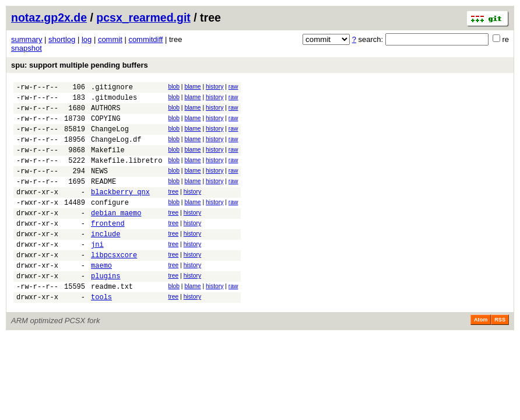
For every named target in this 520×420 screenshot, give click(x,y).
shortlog (62, 39)
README (103, 199)
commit (110, 39)
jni (97, 272)
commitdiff (145, 39)
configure (110, 223)
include (106, 260)
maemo (101, 297)
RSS (500, 356)
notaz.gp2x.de (49, 17)
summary (27, 39)
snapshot (27, 48)
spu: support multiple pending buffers (80, 65)
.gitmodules (114, 101)
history (215, 87)
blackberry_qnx (120, 211)
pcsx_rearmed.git (143, 17)
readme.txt (112, 321)
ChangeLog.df (116, 150)
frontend (108, 248)
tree (173, 209)
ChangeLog (110, 137)
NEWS (99, 186)
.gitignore (112, 88)
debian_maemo (116, 235)
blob (174, 87)
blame (192, 87)
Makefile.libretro (127, 174)
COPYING (106, 125)
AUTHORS (106, 113)
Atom (481, 356)
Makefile (108, 162)
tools (101, 333)
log (87, 39)
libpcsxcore (114, 284)
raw (233, 87)
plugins (106, 309)
